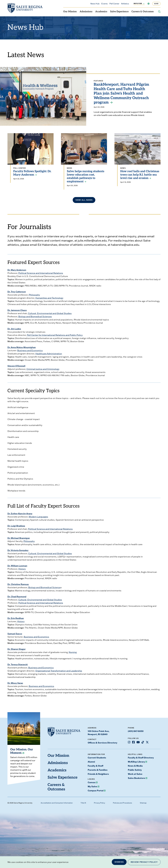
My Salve (92, 786)
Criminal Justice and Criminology (43, 369)
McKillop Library (136, 762)
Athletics (125, 4)
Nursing (73, 652)
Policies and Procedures (122, 803)
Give (156, 4)
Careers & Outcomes (143, 12)
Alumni (91, 762)
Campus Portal (96, 790)
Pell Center (114, 4)
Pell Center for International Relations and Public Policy (55, 335)
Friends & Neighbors (98, 774)
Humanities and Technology (49, 298)
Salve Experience (119, 12)
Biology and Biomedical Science (44, 587)
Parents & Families (98, 770)
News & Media (135, 766)
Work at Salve (135, 774)
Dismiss (119, 862)
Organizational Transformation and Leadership (59, 671)
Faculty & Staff (95, 766)
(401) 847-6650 (136, 731)
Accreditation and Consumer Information (57, 803)
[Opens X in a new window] (147, 742)
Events (104, 4)
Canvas (92, 782)
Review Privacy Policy (144, 862)
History (22, 569)
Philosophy (34, 295)
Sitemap (143, 803)
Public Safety (135, 770)
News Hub (95, 4)
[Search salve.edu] (159, 12)
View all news (84, 200)
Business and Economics (30, 350)
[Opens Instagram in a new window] (129, 742)
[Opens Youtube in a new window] (138, 742)
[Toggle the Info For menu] (142, 4)
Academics (101, 12)
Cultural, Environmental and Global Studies (50, 313)
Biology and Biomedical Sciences (35, 317)
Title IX (83, 803)
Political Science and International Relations (41, 273)
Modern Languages (38, 517)
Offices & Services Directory (102, 743)
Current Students (97, 758)
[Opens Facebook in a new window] (133, 742)
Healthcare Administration (49, 354)
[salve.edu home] (25, 8)
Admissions (86, 12)
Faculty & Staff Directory (141, 758)
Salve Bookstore (136, 778)
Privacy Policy (99, 803)
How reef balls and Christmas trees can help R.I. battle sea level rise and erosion (140, 175)
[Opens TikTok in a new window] (143, 742)
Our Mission (70, 12)
